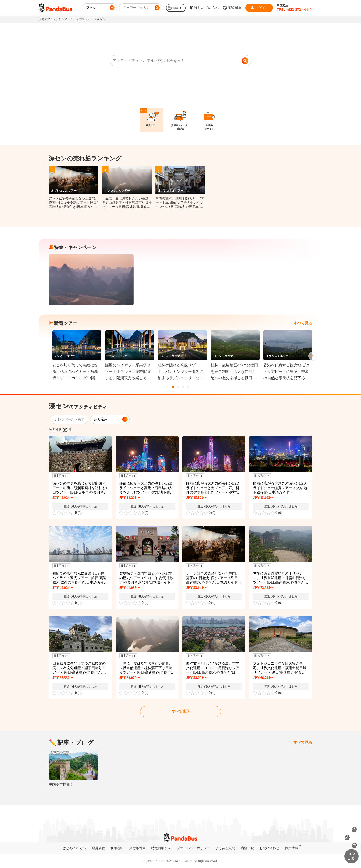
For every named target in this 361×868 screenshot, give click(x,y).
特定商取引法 (161, 848)
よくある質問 (225, 848)
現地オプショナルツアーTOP (57, 19)
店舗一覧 (247, 848)
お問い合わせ (269, 848)
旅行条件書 (138, 848)
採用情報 (292, 848)
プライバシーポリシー (193, 848)
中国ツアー (86, 19)
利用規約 (117, 848)
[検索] (245, 61)
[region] (180, 122)
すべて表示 (181, 711)
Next (313, 356)
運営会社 (98, 848)
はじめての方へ (74, 848)
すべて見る (303, 323)
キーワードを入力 (136, 8)
